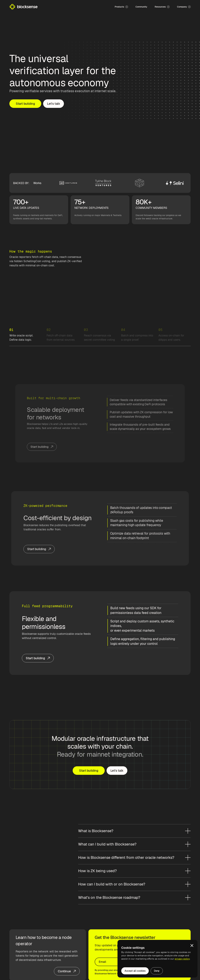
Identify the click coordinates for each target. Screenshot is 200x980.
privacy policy (182, 959)
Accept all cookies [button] (135, 971)
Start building (25, 104)
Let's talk (54, 104)
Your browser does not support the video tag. (100, 298)
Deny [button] (157, 971)
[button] (192, 946)
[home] (23, 7)
